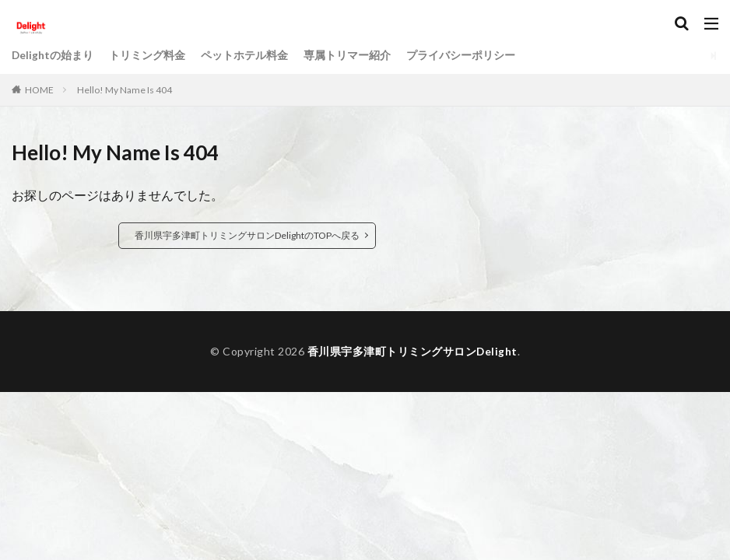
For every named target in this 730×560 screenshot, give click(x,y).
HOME (39, 90)
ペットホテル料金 (245, 56)
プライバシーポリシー (462, 56)
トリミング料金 (148, 56)
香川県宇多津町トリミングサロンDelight (412, 351)
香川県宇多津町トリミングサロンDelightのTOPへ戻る (247, 235)
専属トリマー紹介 (348, 56)
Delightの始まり (53, 56)
